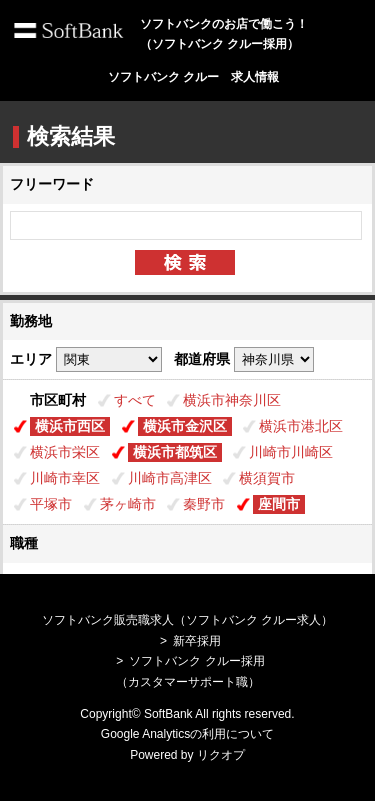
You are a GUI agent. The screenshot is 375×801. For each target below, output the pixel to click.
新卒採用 (197, 641)
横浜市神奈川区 (232, 400)
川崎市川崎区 (291, 452)
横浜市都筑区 (175, 452)
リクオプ (221, 755)
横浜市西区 (70, 426)
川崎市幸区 (65, 478)
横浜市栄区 (65, 452)
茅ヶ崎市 (128, 504)
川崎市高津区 (170, 478)
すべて (135, 400)
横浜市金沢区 (185, 426)
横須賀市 (267, 478)
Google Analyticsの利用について (187, 734)
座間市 (279, 504)
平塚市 (51, 504)
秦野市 (204, 504)
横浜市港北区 (301, 426)
